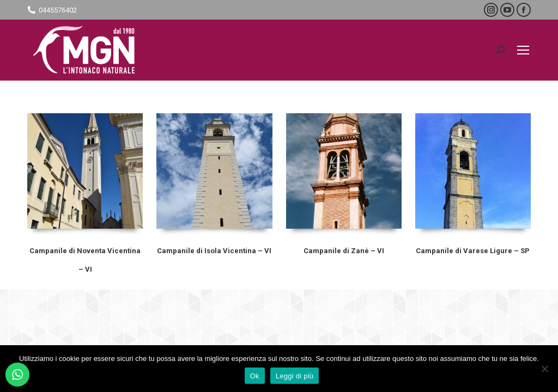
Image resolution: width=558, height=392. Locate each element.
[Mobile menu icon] (523, 50)
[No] (544, 369)
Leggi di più (295, 376)
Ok (255, 376)
